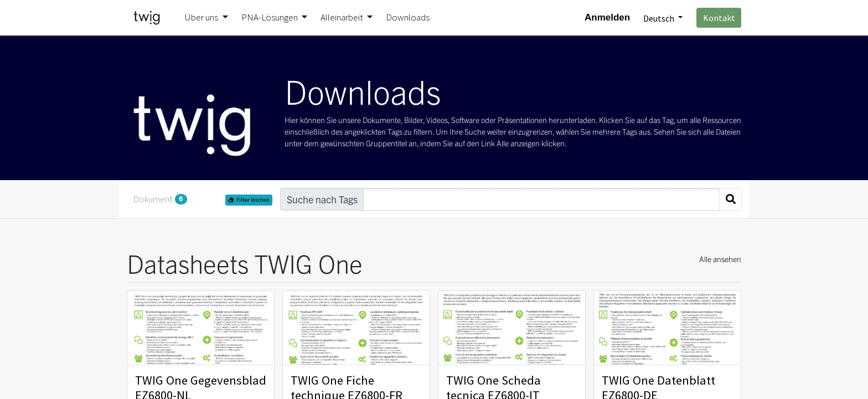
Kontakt (719, 18)
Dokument (160, 199)
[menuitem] (408, 18)
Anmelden (607, 17)
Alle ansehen (720, 259)
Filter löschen (249, 200)
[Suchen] (730, 199)
